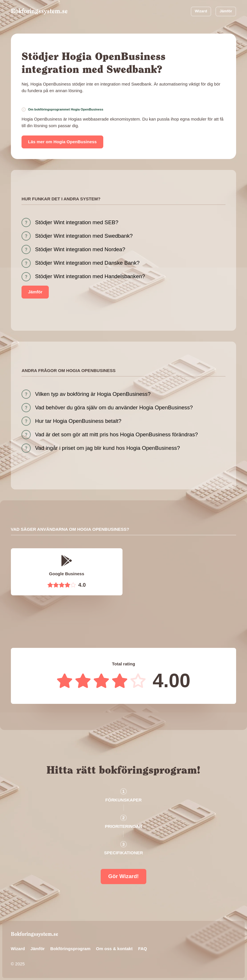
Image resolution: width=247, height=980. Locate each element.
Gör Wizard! (123, 876)
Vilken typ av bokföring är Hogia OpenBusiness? (93, 394)
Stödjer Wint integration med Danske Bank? (87, 263)
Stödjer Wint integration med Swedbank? (84, 236)
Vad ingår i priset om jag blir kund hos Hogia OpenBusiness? (107, 448)
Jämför (226, 11)
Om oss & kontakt (114, 949)
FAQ (142, 949)
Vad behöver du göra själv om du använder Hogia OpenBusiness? (114, 407)
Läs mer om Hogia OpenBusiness (62, 142)
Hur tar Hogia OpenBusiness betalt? (78, 421)
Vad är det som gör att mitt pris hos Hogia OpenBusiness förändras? (116, 434)
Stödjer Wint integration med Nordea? (80, 249)
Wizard (201, 11)
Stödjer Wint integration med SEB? (77, 222)
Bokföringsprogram (70, 949)
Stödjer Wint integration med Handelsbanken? (90, 276)
